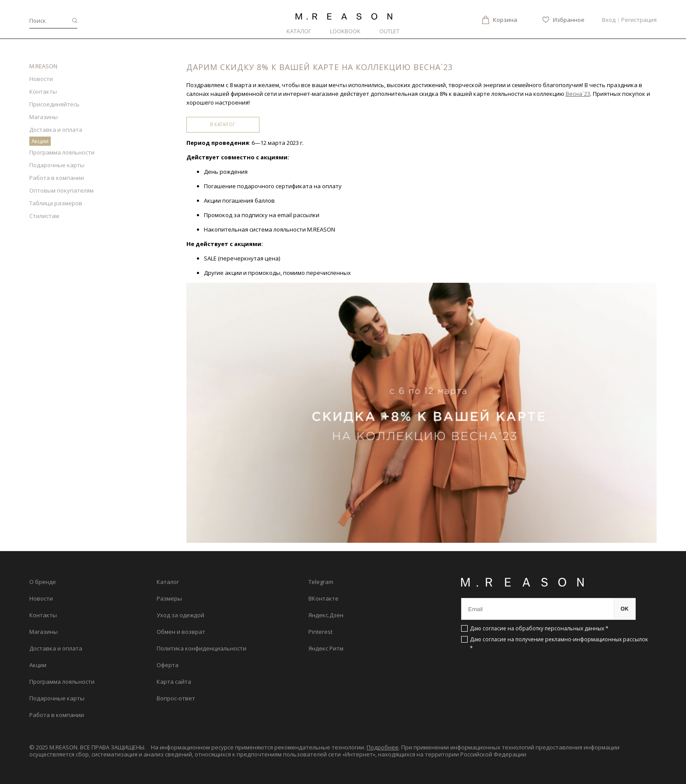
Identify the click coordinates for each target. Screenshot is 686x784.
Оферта (168, 665)
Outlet (389, 31)
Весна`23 (578, 94)
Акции (40, 141)
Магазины (44, 117)
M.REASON (43, 66)
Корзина (505, 20)
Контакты (43, 91)
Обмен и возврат (181, 632)
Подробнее (383, 747)
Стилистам (44, 216)
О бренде (43, 582)
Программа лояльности (62, 152)
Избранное (569, 20)
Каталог (299, 31)
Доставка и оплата (56, 130)
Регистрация (639, 20)
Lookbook (345, 31)
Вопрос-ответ (176, 698)
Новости (41, 79)
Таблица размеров (56, 203)
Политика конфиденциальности (201, 648)
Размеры (169, 598)
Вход (609, 20)
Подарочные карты (57, 165)
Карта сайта (174, 682)
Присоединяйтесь (54, 104)
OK (625, 609)
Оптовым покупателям (61, 190)
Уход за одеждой (180, 615)
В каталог (223, 124)
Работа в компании (57, 178)
